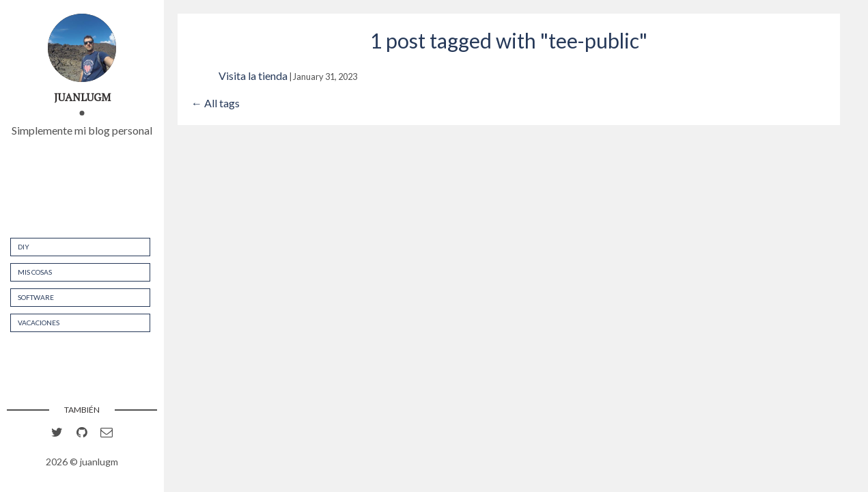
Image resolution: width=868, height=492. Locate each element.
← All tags (215, 103)
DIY (24, 247)
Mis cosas (35, 272)
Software (36, 297)
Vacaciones (39, 323)
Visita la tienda (253, 76)
